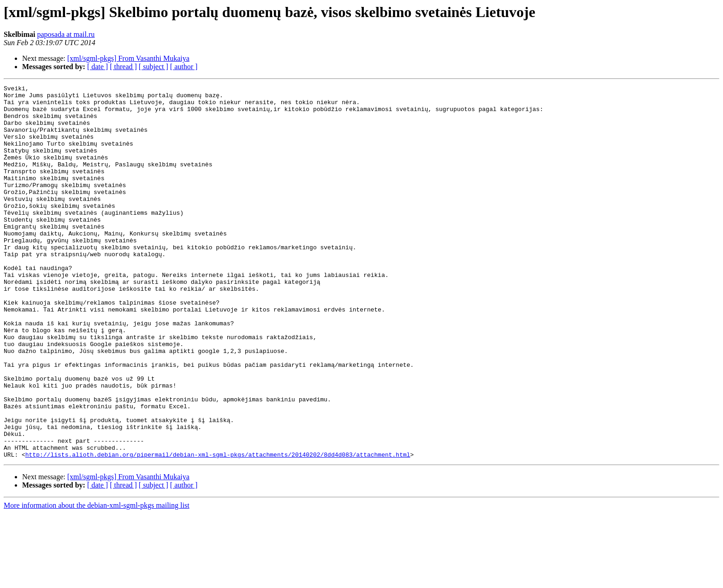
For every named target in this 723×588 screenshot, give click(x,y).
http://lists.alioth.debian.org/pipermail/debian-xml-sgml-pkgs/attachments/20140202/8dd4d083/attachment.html (218, 529)
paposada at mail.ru (66, 34)
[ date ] (98, 67)
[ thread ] (123, 67)
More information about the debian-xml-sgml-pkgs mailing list (97, 580)
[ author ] (184, 67)
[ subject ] (154, 67)
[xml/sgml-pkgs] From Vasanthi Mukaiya (128, 58)
